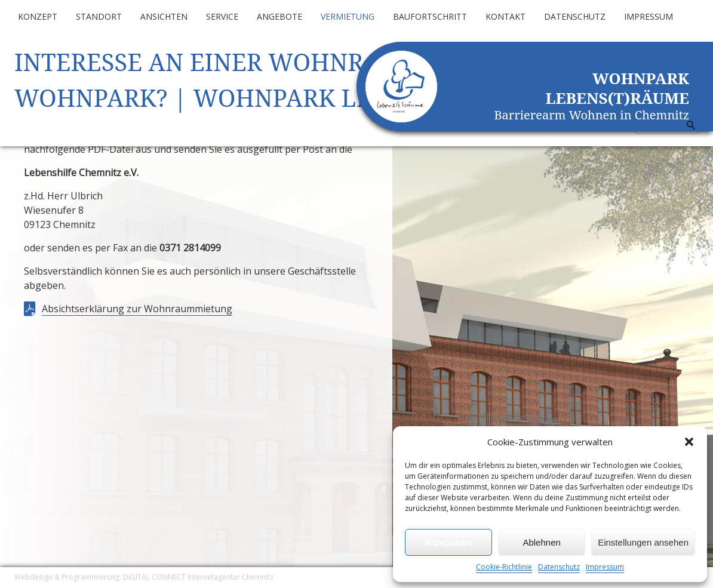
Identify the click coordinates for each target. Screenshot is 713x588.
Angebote (279, 16)
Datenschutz (559, 567)
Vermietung (348, 16)
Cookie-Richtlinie (504, 567)
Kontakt (505, 16)
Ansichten (164, 16)
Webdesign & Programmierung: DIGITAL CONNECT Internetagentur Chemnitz (144, 577)
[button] (689, 442)
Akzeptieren (448, 542)
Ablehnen (541, 542)
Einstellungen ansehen (643, 542)
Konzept (38, 16)
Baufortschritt (430, 16)
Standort (99, 16)
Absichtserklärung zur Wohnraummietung (137, 309)
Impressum (605, 567)
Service (222, 16)
